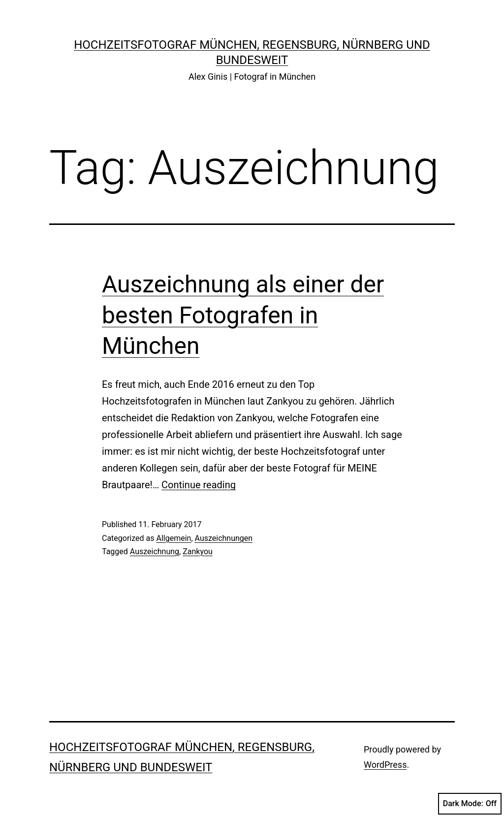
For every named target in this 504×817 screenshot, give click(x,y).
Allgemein (173, 538)
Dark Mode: (470, 804)
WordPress (385, 765)
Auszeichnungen (224, 538)
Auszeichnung (155, 551)
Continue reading (199, 485)
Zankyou (198, 551)
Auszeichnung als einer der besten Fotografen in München (243, 315)
